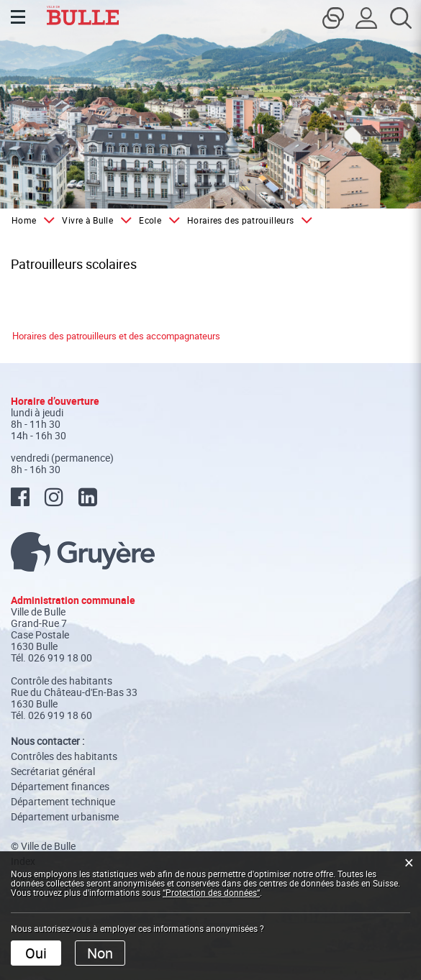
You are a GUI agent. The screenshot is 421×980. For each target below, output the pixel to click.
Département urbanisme (65, 816)
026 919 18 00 (60, 658)
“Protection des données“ (211, 892)
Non (100, 953)
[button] (94, 220)
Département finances (60, 786)
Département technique (63, 801)
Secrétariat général (53, 771)
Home (24, 220)
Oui (36, 953)
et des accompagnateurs (168, 336)
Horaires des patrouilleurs (64, 336)
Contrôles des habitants (64, 756)
